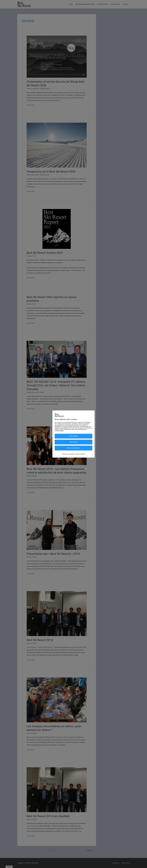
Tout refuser (74, 442)
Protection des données (68, 454)
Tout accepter (73, 436)
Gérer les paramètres (73, 448)
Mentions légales (80, 454)
